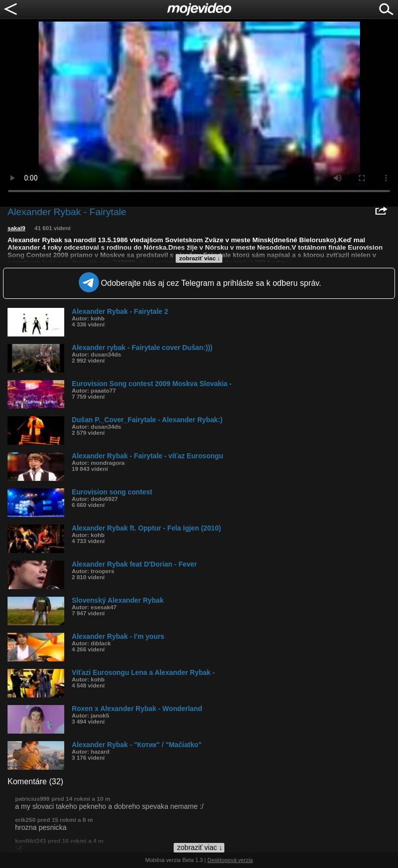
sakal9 (16, 228)
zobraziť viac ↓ (200, 258)
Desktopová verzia (230, 860)
